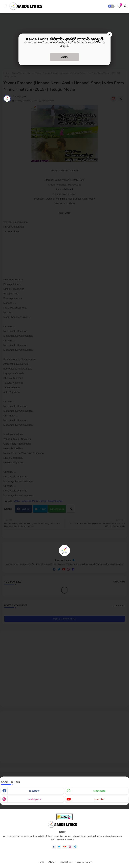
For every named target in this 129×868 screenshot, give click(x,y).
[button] (111, 6)
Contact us (65, 862)
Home (41, 862)
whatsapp (99, 791)
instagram (35, 799)
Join (64, 57)
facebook (35, 791)
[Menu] (5, 6)
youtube (99, 799)
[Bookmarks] (119, 6)
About (52, 862)
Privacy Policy (84, 862)
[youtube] (65, 847)
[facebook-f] (54, 847)
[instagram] (70, 847)
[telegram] (75, 847)
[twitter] (59, 847)
